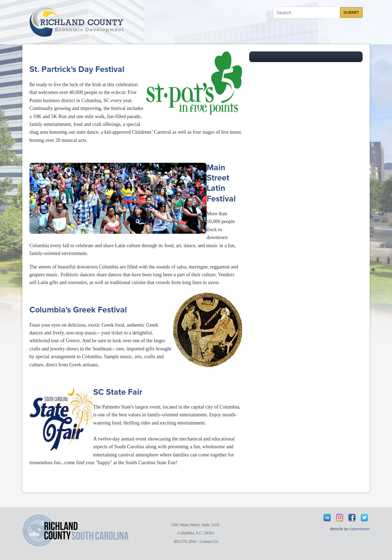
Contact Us (209, 542)
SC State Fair (118, 392)
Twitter (364, 517)
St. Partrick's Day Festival (77, 70)
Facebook (352, 517)
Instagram (340, 517)
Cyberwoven (359, 529)
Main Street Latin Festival (221, 183)
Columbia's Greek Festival (78, 310)
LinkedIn (327, 517)
